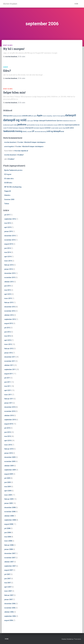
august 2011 (9, 374)
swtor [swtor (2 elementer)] (72, 128)
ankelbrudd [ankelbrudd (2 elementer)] (26, 116)
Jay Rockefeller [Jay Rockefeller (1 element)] (31, 125)
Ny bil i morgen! (14, 49)
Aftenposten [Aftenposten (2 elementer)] (8, 116)
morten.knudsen (10, 142)
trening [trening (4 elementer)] (19, 131)
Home (76, 4)
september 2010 (10, 420)
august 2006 (9, 620)
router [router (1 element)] (5, 128)
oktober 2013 (9, 282)
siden (22, 57)
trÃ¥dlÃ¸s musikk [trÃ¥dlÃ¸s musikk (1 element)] (27, 132)
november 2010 (10, 411)
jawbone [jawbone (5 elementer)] (22, 124)
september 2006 (10, 616)
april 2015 (8, 227)
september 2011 (10, 369)
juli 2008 (7, 528)
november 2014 (10, 240)
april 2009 (8, 491)
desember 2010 (10, 407)
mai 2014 (8, 252)
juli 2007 (7, 574)
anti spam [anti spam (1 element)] (34, 116)
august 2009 (9, 474)
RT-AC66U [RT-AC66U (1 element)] (9, 128)
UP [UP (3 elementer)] (33, 131)
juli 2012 (7, 328)
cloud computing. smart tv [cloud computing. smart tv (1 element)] (50, 116)
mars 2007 (8, 591)
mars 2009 (8, 495)
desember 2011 (10, 357)
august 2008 (9, 524)
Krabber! (21, 155)
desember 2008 (10, 507)
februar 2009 (9, 499)
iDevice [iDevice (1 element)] (71, 121)
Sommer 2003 (9, 199)
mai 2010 (8, 436)
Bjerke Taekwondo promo (13, 170)
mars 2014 (8, 261)
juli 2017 (7, 215)
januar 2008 (8, 549)
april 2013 (8, 294)
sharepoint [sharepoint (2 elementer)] (29, 128)
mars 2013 (8, 298)
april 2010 (8, 441)
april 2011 (8, 390)
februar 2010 (9, 449)
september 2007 (10, 566)
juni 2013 (7, 286)
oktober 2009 (9, 466)
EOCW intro (8, 183)
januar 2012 (8, 353)
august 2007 (9, 570)
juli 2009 (7, 478)
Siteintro (7, 195)
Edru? (7, 71)
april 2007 (8, 587)
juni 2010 (7, 432)
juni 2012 (7, 332)
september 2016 (10, 219)
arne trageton (9, 146)
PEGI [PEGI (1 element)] (63, 125)
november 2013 (10, 277)
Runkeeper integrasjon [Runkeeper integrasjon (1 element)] (19, 128)
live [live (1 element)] (36, 125)
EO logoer (8, 174)
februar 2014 (9, 265)
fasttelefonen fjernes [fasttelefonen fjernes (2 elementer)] (54, 121)
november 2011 (10, 361)
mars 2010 (8, 445)
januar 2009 (8, 503)
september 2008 (10, 520)
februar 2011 (9, 399)
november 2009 (10, 461)
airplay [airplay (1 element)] (15, 116)
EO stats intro (9, 179)
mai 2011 (8, 386)
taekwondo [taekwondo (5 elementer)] (9, 131)
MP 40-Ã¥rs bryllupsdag (13, 187)
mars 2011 (8, 395)
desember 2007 (10, 553)
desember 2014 (10, 236)
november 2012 (10, 311)
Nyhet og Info (8, 45)
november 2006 (10, 608)
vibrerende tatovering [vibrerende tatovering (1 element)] (40, 132)
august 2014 (9, 244)
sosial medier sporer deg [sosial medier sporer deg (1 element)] (58, 128)
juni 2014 (7, 248)
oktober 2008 (9, 516)
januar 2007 (8, 599)
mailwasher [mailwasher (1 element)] (50, 125)
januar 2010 (8, 453)
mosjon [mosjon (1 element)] (56, 125)
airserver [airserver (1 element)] (19, 116)
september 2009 (10, 470)
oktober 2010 (9, 416)
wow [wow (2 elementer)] (62, 131)
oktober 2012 (9, 315)
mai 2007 (8, 583)
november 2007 (10, 558)
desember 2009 (10, 457)
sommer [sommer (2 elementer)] (48, 128)
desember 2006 (10, 604)
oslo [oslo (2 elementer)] (60, 125)
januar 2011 (8, 403)
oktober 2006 (9, 612)
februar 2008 (9, 545)
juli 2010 (7, 428)
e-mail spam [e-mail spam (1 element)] (30, 121)
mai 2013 (8, 290)
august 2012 (9, 323)
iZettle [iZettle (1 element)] (15, 125)
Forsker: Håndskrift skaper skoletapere (32, 142)
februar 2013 (9, 302)
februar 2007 (9, 595)
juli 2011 (7, 378)
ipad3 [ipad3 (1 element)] (12, 125)
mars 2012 (8, 344)
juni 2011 (7, 382)
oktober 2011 (9, 365)
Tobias (7, 204)
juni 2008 (7, 533)
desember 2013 (10, 273)
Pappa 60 (8, 191)
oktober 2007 (9, 562)
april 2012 (8, 340)
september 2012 (10, 319)
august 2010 (9, 424)
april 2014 (8, 257)
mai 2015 (8, 223)
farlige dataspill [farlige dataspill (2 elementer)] (40, 121)
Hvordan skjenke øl (21, 151)
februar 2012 (9, 349)
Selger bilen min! (14, 92)
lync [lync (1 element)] (38, 125)
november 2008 (10, 512)
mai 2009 (8, 487)
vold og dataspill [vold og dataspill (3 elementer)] (53, 131)
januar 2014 (8, 269)
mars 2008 (8, 541)
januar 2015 (8, 231)
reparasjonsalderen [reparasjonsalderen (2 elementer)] (72, 125)
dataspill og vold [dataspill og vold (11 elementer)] (15, 120)
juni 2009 (7, 482)
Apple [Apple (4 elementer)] (40, 115)
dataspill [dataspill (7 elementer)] (71, 115)
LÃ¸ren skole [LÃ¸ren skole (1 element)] (43, 125)
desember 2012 (10, 307)
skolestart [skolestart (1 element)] (36, 128)
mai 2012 (8, 336)
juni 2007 (7, 579)
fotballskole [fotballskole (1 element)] (66, 121)
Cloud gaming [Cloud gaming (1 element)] (61, 116)
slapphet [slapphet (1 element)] (42, 128)
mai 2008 (8, 537)
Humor (6, 67)
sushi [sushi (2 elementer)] (67, 128)
